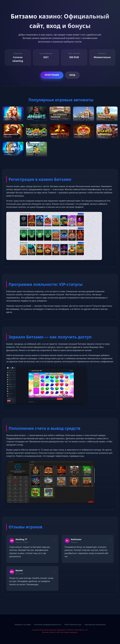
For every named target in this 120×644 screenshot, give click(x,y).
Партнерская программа (95, 624)
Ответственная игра (73, 624)
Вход (72, 75)
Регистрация (52, 75)
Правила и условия (23, 624)
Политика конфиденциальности (48, 624)
